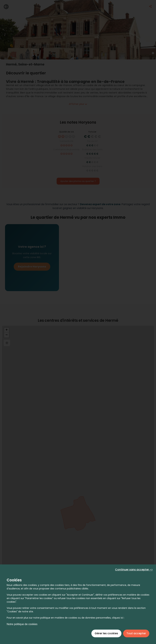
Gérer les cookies (106, 633)
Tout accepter (136, 633)
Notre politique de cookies (22, 624)
